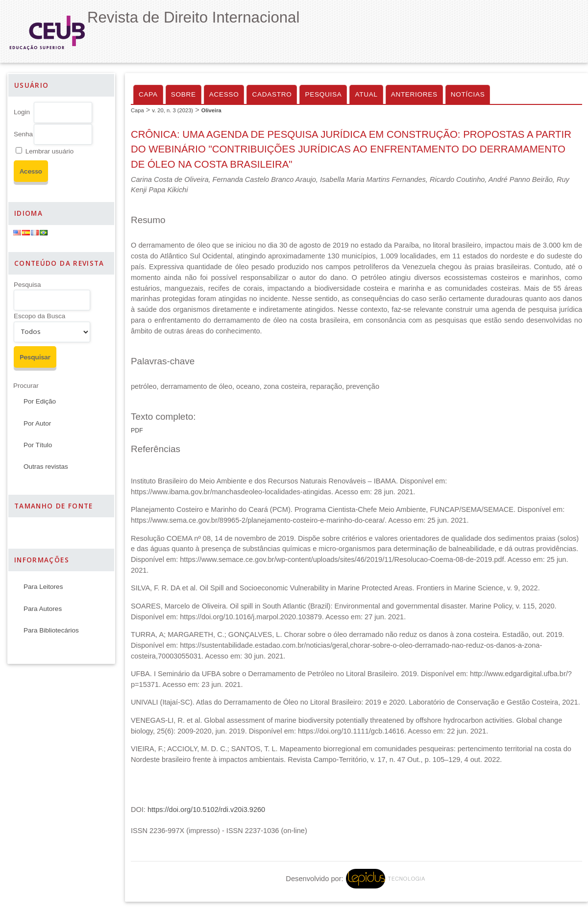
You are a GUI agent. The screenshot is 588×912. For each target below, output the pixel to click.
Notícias (468, 94)
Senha (23, 134)
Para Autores (43, 609)
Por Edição (40, 401)
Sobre (184, 94)
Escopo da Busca (39, 316)
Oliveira (211, 110)
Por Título (38, 445)
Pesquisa (27, 285)
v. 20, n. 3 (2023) (172, 110)
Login (22, 112)
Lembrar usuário (49, 151)
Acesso (224, 94)
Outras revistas (46, 467)
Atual (366, 94)
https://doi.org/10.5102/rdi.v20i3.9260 (206, 810)
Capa (148, 94)
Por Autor (37, 423)
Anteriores (414, 94)
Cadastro (272, 94)
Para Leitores (43, 587)
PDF (137, 431)
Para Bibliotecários (51, 630)
